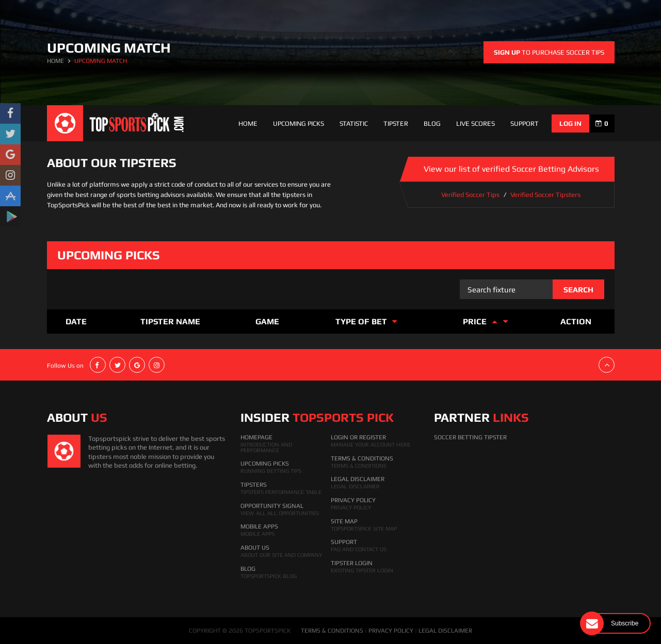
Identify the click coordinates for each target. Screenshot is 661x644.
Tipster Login (352, 563)
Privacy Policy (353, 500)
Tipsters (254, 485)
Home (248, 123)
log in (570, 123)
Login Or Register (358, 437)
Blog (432, 123)
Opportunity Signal (272, 506)
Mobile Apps (259, 526)
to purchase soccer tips (549, 52)
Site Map (344, 521)
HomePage (256, 437)
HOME (55, 61)
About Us (255, 548)
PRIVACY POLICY (391, 631)
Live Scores (475, 123)
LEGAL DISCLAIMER (445, 631)
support (525, 123)
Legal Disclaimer (358, 479)
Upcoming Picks (299, 123)
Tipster (396, 123)
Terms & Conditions (362, 458)
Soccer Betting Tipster (470, 437)
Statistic (354, 123)
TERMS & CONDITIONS (332, 631)
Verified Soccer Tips (470, 195)
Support (344, 542)
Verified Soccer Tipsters (545, 195)
